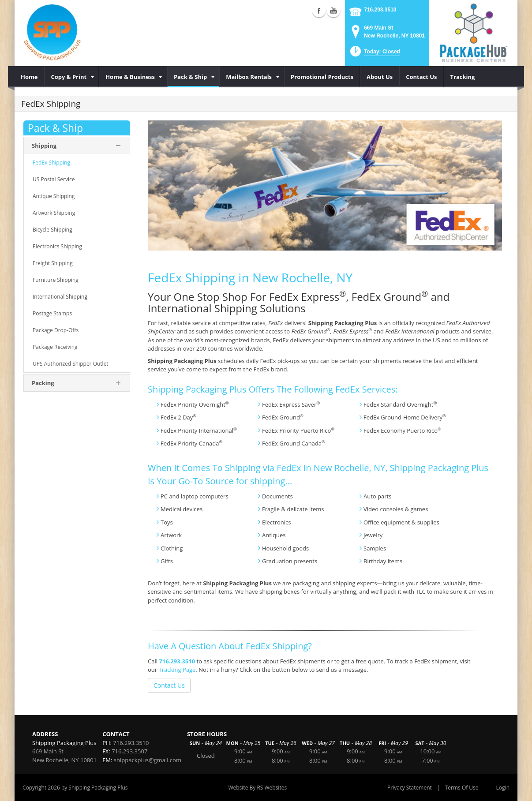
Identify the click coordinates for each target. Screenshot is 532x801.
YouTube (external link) (333, 11)
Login (503, 788)
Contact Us (169, 685)
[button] (374, 54)
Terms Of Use (462, 788)
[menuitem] (29, 77)
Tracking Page (177, 670)
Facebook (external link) (319, 11)
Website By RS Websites (257, 788)
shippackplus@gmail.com (148, 760)
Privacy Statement (410, 788)
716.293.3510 (380, 10)
